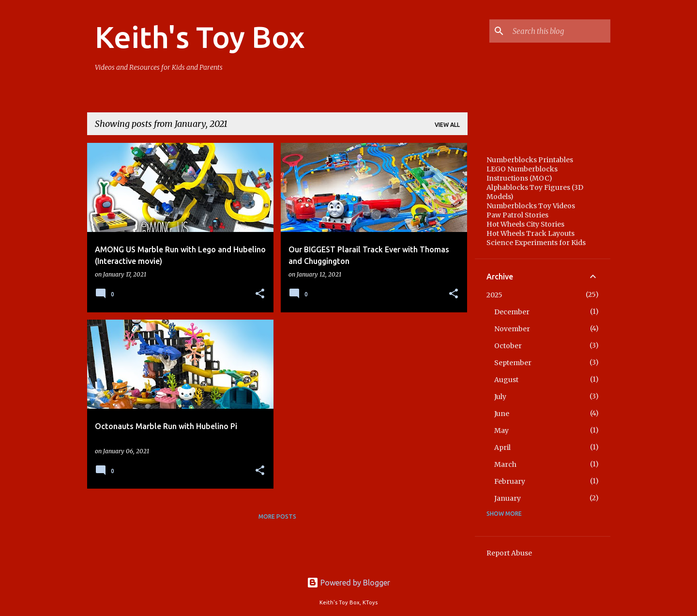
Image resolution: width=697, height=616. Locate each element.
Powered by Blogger (348, 583)
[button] (260, 294)
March (505, 464)
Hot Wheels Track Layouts (530, 233)
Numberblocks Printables (530, 160)
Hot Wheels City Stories (525, 224)
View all (447, 125)
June (502, 414)
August (506, 380)
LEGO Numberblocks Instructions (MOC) (522, 174)
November (512, 329)
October (508, 346)
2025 (494, 295)
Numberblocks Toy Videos (531, 206)
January (508, 498)
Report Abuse (509, 553)
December (512, 312)
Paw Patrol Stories (517, 215)
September (513, 363)
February (510, 481)
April (502, 447)
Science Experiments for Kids (536, 243)
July (500, 397)
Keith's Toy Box (200, 37)
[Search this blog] (560, 31)
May (501, 431)
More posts (277, 516)
